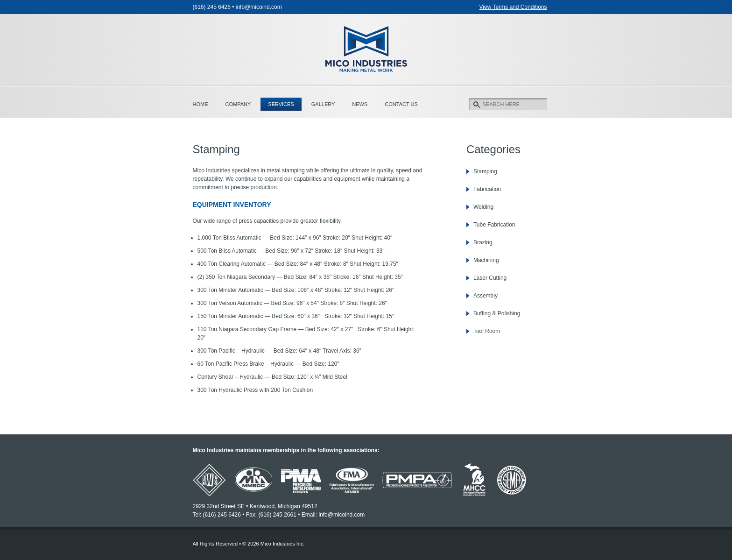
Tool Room (487, 331)
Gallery (323, 104)
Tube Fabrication (494, 225)
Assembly (486, 296)
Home (201, 104)
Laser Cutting (490, 278)
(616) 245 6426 (212, 7)
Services (281, 104)
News (360, 104)
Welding (483, 207)
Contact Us (401, 104)
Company (238, 104)
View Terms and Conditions (513, 7)
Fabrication (487, 189)
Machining (486, 260)
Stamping (485, 171)
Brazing (483, 242)
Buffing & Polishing (497, 313)
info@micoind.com (259, 7)
